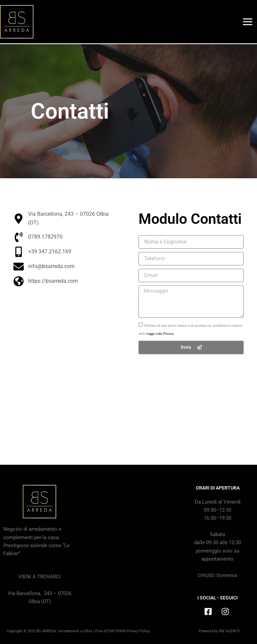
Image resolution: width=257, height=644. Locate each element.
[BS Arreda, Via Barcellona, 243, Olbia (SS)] (128, 535)
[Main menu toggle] (248, 22)
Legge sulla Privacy (160, 333)
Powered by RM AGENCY (219, 631)
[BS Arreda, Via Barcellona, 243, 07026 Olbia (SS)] (66, 363)
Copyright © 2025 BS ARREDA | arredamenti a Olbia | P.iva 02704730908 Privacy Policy (78, 631)
